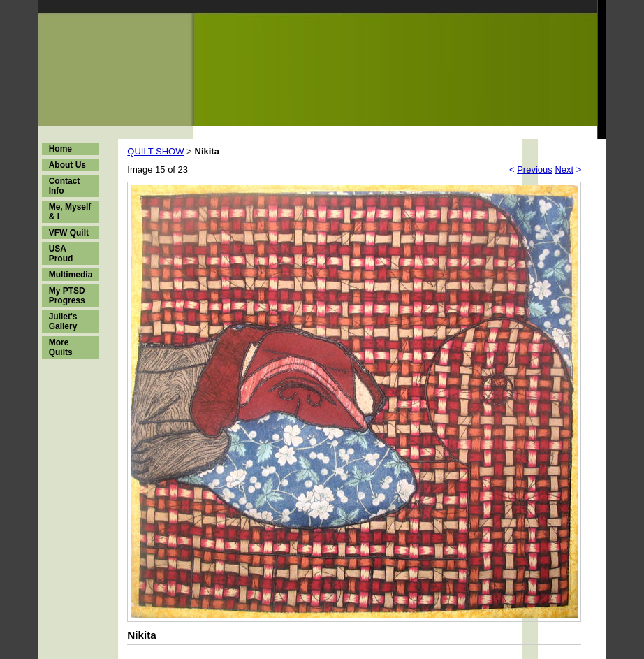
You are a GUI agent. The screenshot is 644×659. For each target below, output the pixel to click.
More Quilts (61, 347)
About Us (67, 165)
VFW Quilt (69, 233)
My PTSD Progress (67, 296)
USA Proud (61, 254)
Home (60, 149)
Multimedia (71, 275)
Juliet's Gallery (63, 321)
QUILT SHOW (155, 151)
